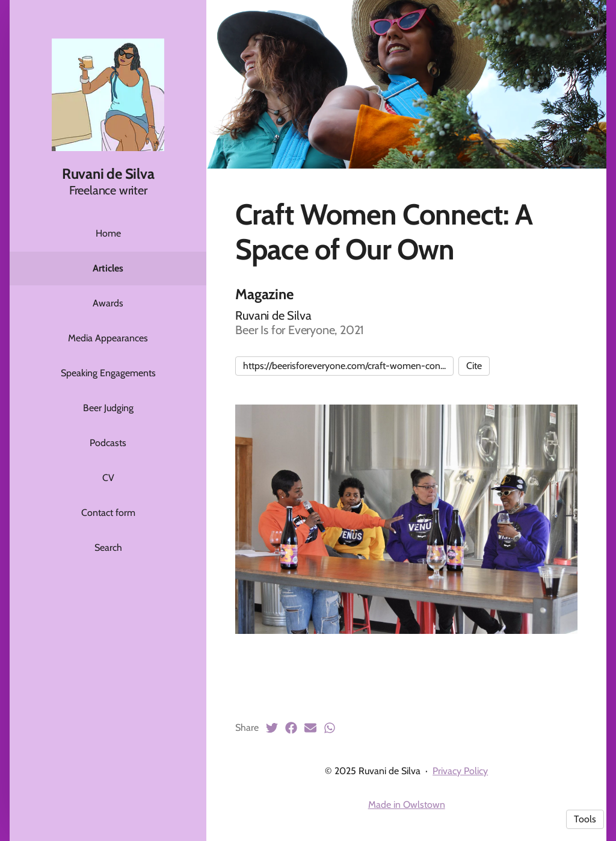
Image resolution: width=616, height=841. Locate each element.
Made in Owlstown (407, 805)
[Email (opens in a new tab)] (310, 728)
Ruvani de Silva (108, 174)
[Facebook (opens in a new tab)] (291, 728)
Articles (108, 268)
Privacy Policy (460, 771)
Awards (108, 303)
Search (108, 548)
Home (108, 233)
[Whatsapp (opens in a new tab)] (330, 728)
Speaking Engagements (108, 373)
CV (108, 478)
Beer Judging (108, 408)
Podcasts (108, 443)
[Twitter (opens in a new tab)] (272, 728)
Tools (585, 819)
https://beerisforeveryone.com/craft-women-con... (344, 366)
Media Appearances (108, 338)
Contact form (108, 513)
